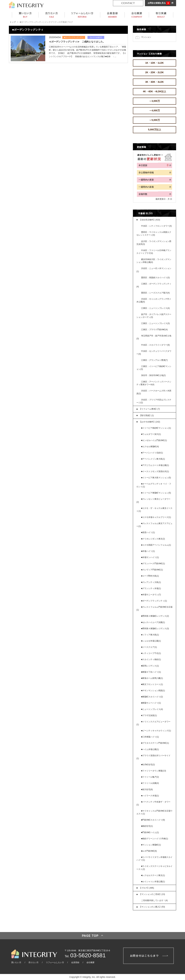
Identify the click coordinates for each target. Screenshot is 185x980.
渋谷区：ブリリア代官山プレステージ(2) (154, 401)
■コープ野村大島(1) (150, 576)
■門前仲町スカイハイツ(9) (153, 820)
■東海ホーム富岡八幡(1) (152, 678)
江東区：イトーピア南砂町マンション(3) (154, 368)
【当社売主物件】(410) (150, 220)
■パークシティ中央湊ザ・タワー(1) (153, 803)
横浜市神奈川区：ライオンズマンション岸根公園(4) (154, 261)
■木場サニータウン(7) (151, 595)
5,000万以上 (154, 130)
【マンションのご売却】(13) (152, 894)
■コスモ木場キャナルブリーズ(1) (156, 517)
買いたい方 (16, 962)
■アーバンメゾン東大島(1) (153, 459)
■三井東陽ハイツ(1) (150, 737)
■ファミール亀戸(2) (150, 777)
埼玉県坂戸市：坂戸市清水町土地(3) (154, 337)
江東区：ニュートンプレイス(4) (155, 308)
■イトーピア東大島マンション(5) (156, 478)
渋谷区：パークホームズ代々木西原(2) (154, 392)
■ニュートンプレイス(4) (152, 709)
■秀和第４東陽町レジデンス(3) (155, 629)
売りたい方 (34, 962)
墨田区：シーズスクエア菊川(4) (155, 293)
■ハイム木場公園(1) (150, 749)
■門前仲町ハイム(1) (150, 832)
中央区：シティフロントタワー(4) (156, 226)
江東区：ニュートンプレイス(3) (155, 323)
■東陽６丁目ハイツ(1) (151, 672)
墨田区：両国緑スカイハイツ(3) (155, 278)
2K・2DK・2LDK (155, 72)
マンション (146, 37)
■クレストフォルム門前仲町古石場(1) (154, 608)
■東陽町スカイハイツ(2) (152, 697)
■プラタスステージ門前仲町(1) (155, 743)
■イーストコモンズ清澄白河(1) (155, 471)
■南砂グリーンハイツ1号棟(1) (155, 839)
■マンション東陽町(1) (151, 845)
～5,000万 (154, 120)
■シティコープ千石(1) (151, 653)
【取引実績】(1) (147, 415)
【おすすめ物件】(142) (150, 422)
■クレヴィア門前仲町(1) (152, 570)
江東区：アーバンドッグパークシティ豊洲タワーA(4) (154, 383)
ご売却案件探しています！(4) (154, 900)
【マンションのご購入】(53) (152, 907)
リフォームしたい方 (55, 962)
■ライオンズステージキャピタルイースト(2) (154, 868)
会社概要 (90, 962)
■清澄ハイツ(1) (148, 532)
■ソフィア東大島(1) (150, 635)
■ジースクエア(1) (149, 647)
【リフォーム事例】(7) (150, 409)
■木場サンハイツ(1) (150, 557)
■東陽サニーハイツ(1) (151, 703)
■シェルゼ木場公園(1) (151, 641)
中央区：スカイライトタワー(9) (155, 345)
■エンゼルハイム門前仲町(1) (154, 440)
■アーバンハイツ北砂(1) (152, 453)
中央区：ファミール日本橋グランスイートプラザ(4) (154, 252)
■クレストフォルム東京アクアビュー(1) (154, 525)
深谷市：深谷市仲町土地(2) (153, 375)
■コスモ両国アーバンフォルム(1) (156, 545)
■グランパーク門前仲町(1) (153, 564)
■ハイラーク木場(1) (150, 796)
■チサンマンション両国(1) (153, 691)
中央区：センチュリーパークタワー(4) (154, 353)
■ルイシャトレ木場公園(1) (153, 882)
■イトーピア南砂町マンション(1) (156, 428)
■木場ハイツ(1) (148, 551)
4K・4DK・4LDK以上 (155, 91)
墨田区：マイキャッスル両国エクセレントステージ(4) (154, 234)
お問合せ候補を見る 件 (161, 3)
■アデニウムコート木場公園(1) (155, 465)
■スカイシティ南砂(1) (151, 659)
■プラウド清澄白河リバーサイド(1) (153, 757)
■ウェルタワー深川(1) (151, 434)
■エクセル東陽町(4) (150, 447)
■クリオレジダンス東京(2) (153, 539)
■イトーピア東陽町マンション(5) (156, 493)
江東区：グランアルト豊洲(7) (154, 360)
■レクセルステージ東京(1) (153, 875)
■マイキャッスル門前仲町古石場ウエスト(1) (154, 812)
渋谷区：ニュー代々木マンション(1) (154, 270)
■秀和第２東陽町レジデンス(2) (155, 616)
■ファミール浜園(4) (150, 783)
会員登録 (75, 962)
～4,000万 (154, 110)
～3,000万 (154, 101)
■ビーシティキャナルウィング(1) (156, 731)
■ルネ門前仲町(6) (149, 851)
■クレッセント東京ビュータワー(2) (153, 500)
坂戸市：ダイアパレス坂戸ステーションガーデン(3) (154, 316)
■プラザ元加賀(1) (149, 715)
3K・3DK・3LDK (155, 82)
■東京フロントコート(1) (152, 684)
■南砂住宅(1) (147, 826)
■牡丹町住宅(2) (148, 765)
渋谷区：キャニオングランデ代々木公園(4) (154, 300)
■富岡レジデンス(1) (150, 666)
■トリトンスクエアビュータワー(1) (153, 723)
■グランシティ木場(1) (151, 588)
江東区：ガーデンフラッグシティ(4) (154, 285)
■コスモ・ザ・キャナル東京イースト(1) (154, 510)
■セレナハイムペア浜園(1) (153, 622)
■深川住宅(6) (147, 789)
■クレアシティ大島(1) (151, 582)
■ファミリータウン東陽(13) (154, 771)
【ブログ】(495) (147, 888)
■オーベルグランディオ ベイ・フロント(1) (154, 485)
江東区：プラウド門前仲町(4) (154, 330)
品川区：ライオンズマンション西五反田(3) (154, 243)
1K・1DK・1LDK (155, 63)
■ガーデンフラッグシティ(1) (154, 601)
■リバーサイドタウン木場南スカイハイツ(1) (154, 859)
